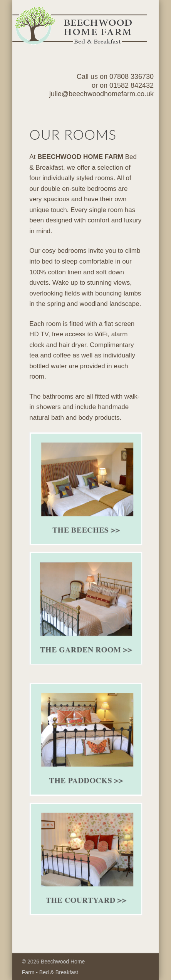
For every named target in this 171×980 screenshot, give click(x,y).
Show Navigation (131, 69)
